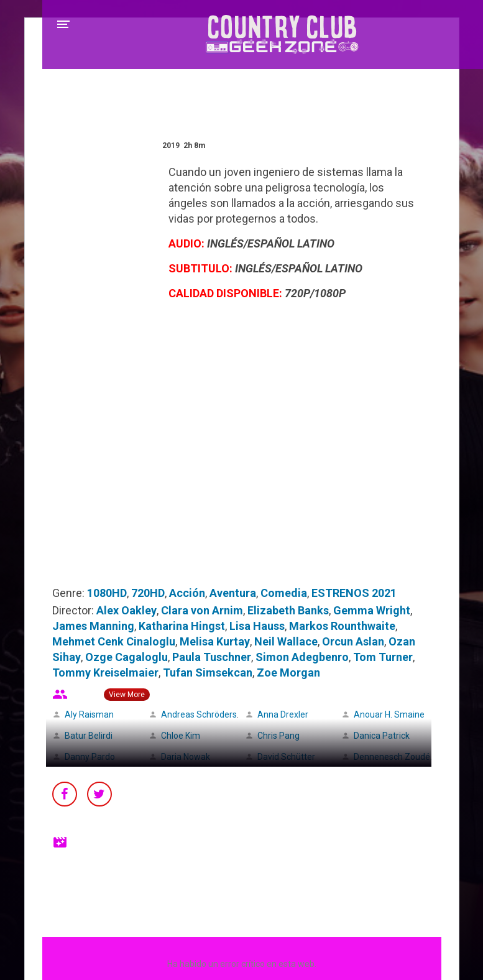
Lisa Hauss (257, 626)
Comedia (284, 593)
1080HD (107, 593)
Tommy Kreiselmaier (105, 673)
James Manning (93, 626)
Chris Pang (278, 736)
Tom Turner (383, 657)
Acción (187, 593)
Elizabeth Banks (288, 610)
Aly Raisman (89, 714)
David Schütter (286, 757)
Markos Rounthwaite (342, 626)
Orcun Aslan (353, 641)
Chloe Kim (181, 736)
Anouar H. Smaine (389, 714)
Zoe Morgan (288, 673)
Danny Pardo (90, 757)
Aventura (233, 593)
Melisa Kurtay (215, 641)
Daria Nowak (186, 757)
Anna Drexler (283, 714)
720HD (148, 593)
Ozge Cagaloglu (126, 657)
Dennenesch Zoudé (392, 757)
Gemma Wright (372, 610)
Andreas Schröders (199, 714)
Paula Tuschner (212, 657)
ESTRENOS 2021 (354, 593)
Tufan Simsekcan (208, 673)
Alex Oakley (126, 610)
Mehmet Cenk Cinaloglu (114, 641)
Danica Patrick (382, 736)
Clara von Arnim (202, 610)
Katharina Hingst (182, 626)
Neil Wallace (286, 641)
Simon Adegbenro (302, 657)
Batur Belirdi (89, 736)
